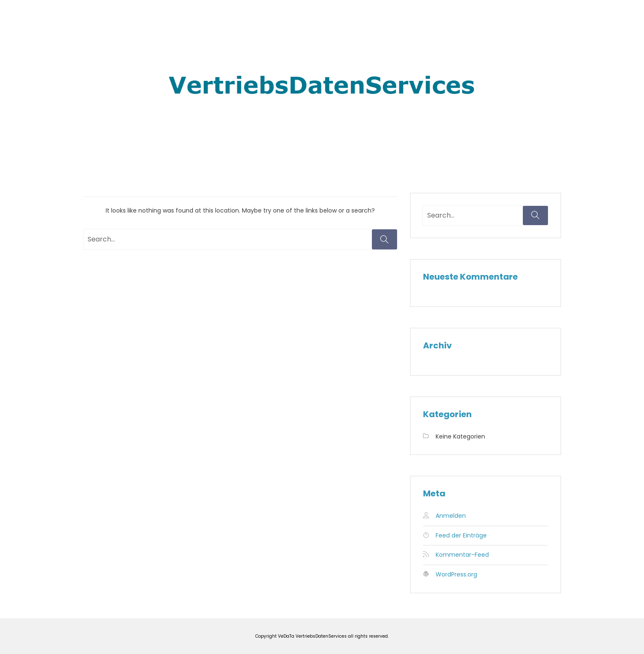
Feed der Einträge (461, 535)
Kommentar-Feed (462, 555)
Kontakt (540, 21)
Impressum (492, 21)
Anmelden (451, 516)
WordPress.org (456, 574)
